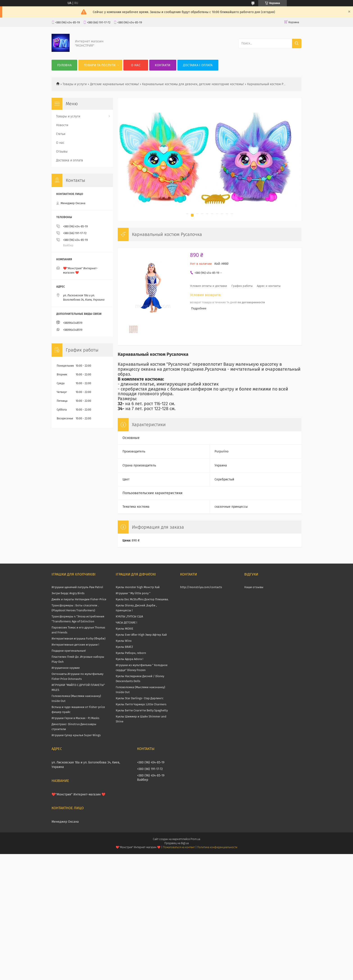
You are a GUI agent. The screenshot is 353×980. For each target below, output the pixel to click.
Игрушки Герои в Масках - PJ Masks (75, 718)
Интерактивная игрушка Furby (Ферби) (78, 638)
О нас (136, 65)
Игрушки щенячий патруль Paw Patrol (77, 587)
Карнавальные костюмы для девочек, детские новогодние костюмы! (193, 84)
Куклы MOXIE (124, 629)
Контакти (163, 65)
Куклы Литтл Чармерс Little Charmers (141, 704)
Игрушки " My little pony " (133, 593)
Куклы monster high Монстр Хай (138, 587)
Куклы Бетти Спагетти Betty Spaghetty (142, 710)
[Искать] (297, 43)
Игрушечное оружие (66, 668)
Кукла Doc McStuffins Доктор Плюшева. (142, 599)
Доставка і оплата (198, 65)
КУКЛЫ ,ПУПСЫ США (129, 616)
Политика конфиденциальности (217, 847)
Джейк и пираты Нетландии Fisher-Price (79, 599)
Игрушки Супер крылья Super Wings (76, 735)
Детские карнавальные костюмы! (114, 84)
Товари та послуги (100, 65)
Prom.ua (195, 839)
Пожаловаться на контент (179, 847)
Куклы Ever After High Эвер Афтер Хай (141, 635)
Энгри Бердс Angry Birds (68, 593)
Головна (64, 65)
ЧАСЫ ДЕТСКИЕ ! (126, 622)
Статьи (61, 134)
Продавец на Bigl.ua (176, 843)
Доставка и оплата (70, 160)
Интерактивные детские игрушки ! (75, 645)
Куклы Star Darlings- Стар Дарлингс (140, 698)
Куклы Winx (124, 641)
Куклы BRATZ (124, 647)
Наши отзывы (254, 587)
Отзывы (62, 152)
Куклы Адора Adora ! (129, 659)
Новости (62, 125)
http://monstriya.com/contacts (201, 587)
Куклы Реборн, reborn (131, 653)
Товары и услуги (75, 84)
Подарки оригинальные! (69, 651)
